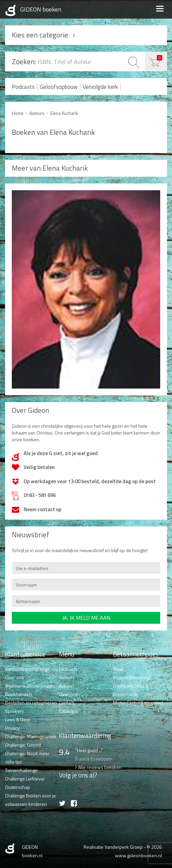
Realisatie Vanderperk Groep (113, 847)
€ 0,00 (160, 58)
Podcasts (23, 87)
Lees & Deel (17, 720)
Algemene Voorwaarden (30, 686)
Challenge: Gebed (23, 745)
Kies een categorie (40, 35)
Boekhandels (19, 694)
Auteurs (37, 113)
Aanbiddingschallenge (27, 669)
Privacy (12, 728)
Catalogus (69, 711)
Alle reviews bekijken (100, 767)
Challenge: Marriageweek (31, 736)
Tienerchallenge (21, 770)
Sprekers (15, 711)
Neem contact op (42, 509)
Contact (66, 703)
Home (18, 113)
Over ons (15, 677)
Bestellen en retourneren (31, 703)
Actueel (66, 686)
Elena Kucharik (64, 113)
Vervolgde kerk (100, 87)
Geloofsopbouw (59, 87)
